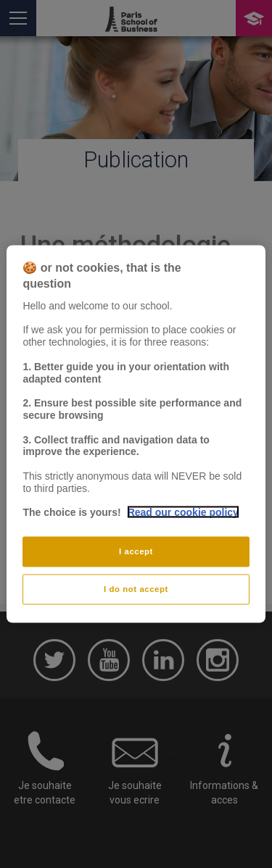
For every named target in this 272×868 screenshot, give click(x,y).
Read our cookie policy (183, 512)
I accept (136, 551)
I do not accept (136, 589)
